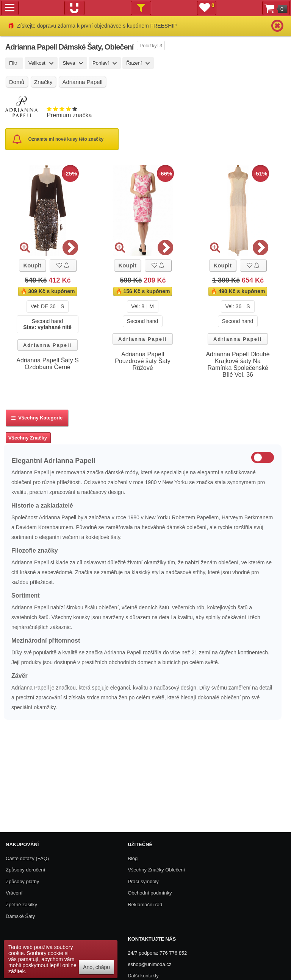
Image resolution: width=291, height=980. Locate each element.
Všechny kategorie (37, 418)
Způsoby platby (22, 881)
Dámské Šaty (20, 916)
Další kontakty (143, 976)
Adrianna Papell (47, 345)
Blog (133, 858)
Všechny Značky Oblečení (156, 870)
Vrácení (14, 893)
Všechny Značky (28, 438)
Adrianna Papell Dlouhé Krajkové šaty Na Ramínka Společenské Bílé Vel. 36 (238, 364)
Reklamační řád (145, 905)
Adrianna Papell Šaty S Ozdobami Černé (48, 364)
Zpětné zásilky (21, 905)
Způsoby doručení (25, 870)
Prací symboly (143, 881)
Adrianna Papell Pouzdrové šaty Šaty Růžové (143, 361)
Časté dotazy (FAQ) (27, 858)
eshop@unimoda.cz (149, 964)
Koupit (32, 265)
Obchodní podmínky (150, 893)
